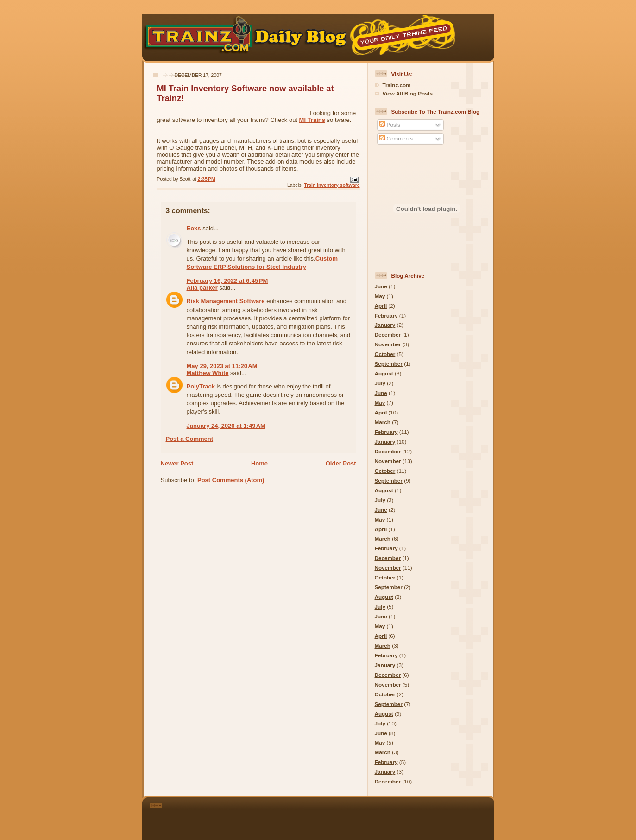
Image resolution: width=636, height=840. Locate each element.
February (386, 315)
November (388, 344)
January (385, 325)
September (389, 364)
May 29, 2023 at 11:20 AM (222, 366)
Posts (390, 124)
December (388, 334)
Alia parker (202, 288)
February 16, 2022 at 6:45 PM (227, 281)
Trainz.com (397, 85)
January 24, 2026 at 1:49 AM (226, 426)
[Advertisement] (331, 817)
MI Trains (312, 120)
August (384, 373)
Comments (396, 138)
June (381, 286)
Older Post (341, 463)
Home (259, 463)
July (380, 383)
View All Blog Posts (408, 93)
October (385, 354)
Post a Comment (190, 439)
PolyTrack (201, 386)
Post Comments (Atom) (231, 480)
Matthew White (208, 373)
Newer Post (177, 463)
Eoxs (194, 228)
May (380, 296)
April (381, 306)
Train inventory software (332, 185)
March (383, 422)
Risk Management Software (226, 301)
